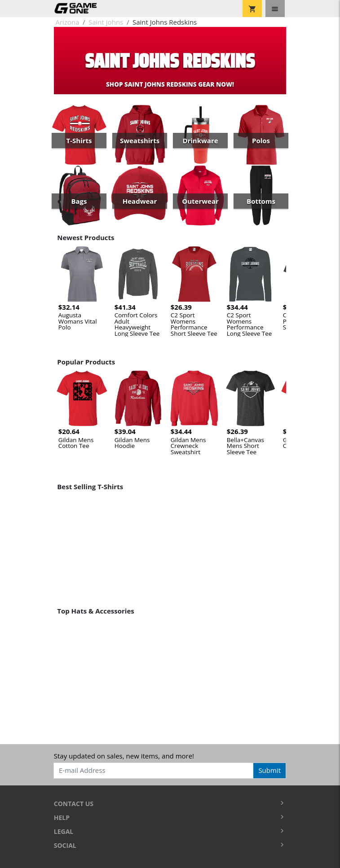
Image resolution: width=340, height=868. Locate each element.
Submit (269, 770)
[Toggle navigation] (275, 9)
